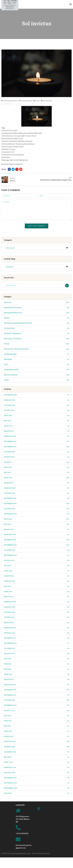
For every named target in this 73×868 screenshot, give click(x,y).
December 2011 (36, 690)
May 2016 (36, 524)
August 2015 (36, 560)
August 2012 (36, 654)
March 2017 (36, 483)
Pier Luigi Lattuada (11, 101)
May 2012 (36, 669)
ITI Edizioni (36, 328)
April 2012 (36, 674)
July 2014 (36, 586)
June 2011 (36, 721)
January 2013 (36, 633)
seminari (36, 359)
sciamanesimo (36, 354)
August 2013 (36, 617)
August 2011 (36, 711)
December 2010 (36, 752)
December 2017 (36, 441)
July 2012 (36, 659)
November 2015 (36, 545)
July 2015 (36, 566)
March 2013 (36, 623)
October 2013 (36, 612)
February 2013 (36, 628)
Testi (36, 365)
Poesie (37, 101)
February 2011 (36, 742)
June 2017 (36, 467)
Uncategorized (36, 375)
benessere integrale (36, 308)
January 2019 (36, 400)
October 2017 (36, 452)
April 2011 (36, 731)
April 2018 (36, 426)
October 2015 (36, 550)
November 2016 (36, 504)
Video (36, 380)
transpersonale (36, 370)
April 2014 (36, 592)
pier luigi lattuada (36, 339)
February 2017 (36, 488)
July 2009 (36, 793)
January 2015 (36, 581)
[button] (38, 809)
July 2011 (36, 716)
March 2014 (36, 597)
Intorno (13, 181)
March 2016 (36, 529)
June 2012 (36, 664)
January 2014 (36, 607)
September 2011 (36, 705)
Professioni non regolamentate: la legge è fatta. (56, 180)
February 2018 (36, 436)
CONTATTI (20, 805)
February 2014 (36, 602)
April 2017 (36, 478)
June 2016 (36, 519)
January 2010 (36, 773)
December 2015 (36, 540)
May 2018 (36, 421)
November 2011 (36, 695)
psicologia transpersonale (36, 349)
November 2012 (36, 643)
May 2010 (36, 757)
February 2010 (36, 767)
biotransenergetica (36, 313)
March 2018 (36, 431)
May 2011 (36, 726)
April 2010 (36, 762)
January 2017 (36, 493)
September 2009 (36, 788)
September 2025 (36, 395)
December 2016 (36, 498)
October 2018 (36, 405)
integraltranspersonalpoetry (36, 323)
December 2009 (36, 778)
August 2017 (36, 457)
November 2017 (36, 447)
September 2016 (36, 514)
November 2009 (36, 783)
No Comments (47, 101)
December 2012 (36, 638)
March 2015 (36, 576)
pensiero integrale (36, 333)
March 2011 (36, 736)
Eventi (36, 318)
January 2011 (36, 747)
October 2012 (36, 648)
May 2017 (36, 473)
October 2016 (36, 509)
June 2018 (36, 416)
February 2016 (36, 535)
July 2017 (36, 462)
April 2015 (36, 571)
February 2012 (36, 685)
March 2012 (36, 679)
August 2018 (36, 410)
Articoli (36, 302)
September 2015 (36, 555)
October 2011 (36, 700)
